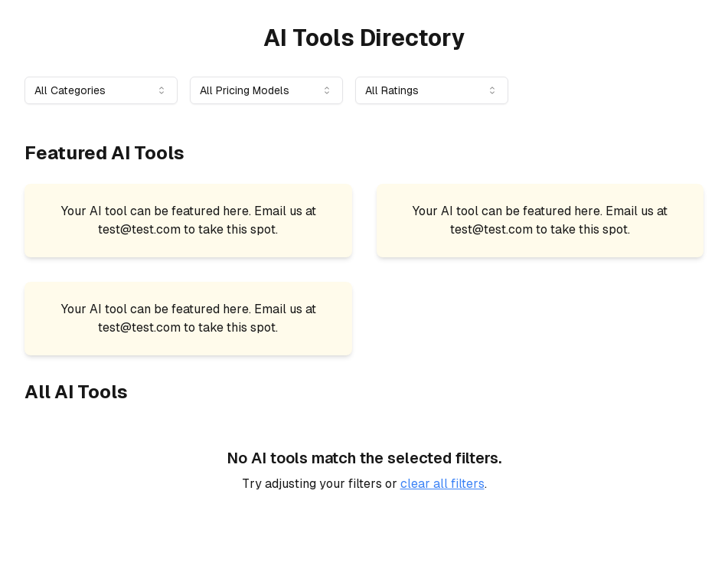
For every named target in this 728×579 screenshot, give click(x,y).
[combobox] (101, 90)
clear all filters (442, 484)
